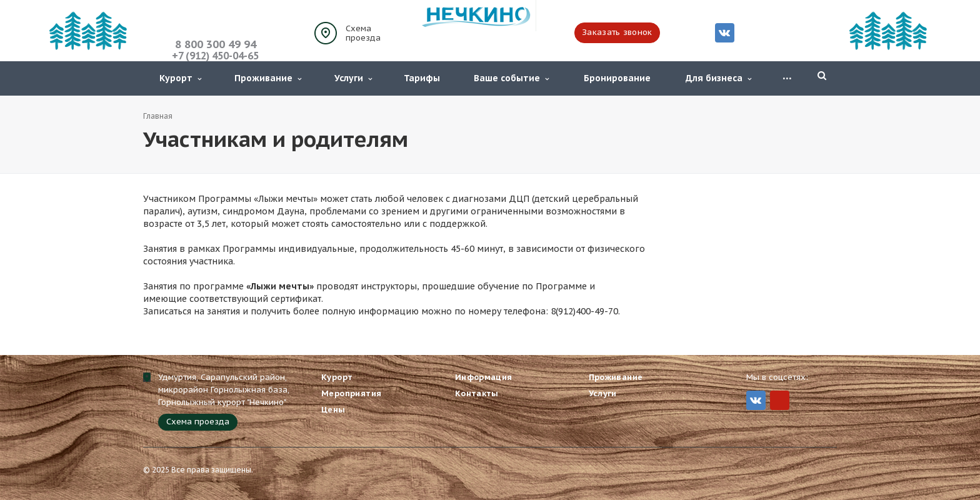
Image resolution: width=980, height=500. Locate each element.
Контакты (477, 393)
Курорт (180, 78)
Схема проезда (363, 33)
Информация (484, 377)
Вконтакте (724, 32)
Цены (333, 410)
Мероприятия (351, 393)
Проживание (268, 78)
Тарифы (422, 78)
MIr (780, 400)
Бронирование (617, 78)
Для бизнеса (718, 78)
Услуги (353, 78)
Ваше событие (511, 78)
